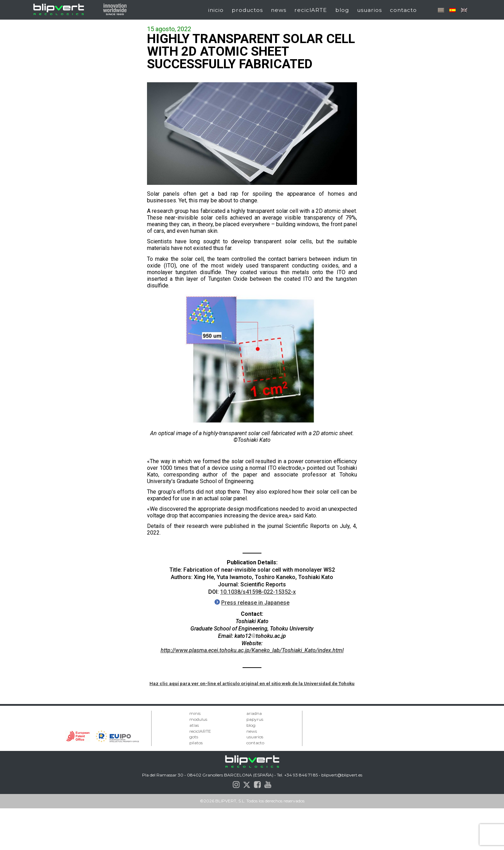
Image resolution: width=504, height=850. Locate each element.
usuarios (369, 10)
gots (194, 737)
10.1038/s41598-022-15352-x (258, 592)
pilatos (196, 743)
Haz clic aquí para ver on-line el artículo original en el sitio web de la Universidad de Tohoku (252, 684)
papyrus (255, 719)
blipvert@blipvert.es (342, 775)
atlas (194, 725)
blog (342, 10)
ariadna (254, 713)
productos (247, 10)
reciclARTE (311, 10)
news (279, 10)
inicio (216, 10)
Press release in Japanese (255, 603)
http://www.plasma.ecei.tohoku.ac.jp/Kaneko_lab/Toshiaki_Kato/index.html (252, 650)
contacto (403, 10)
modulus (198, 719)
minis (195, 713)
